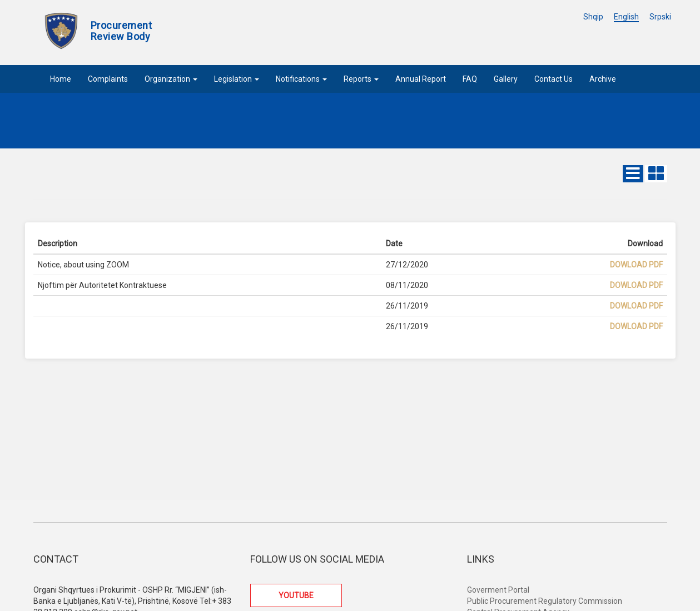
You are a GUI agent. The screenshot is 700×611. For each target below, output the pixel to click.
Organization (171, 79)
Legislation (237, 79)
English (626, 17)
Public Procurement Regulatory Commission (545, 601)
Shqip (593, 17)
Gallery (506, 79)
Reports (361, 79)
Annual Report (421, 79)
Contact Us (553, 79)
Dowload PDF (636, 265)
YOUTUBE (296, 595)
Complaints (108, 79)
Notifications (301, 79)
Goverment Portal (498, 590)
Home (61, 79)
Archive (603, 79)
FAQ (470, 79)
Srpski (660, 17)
